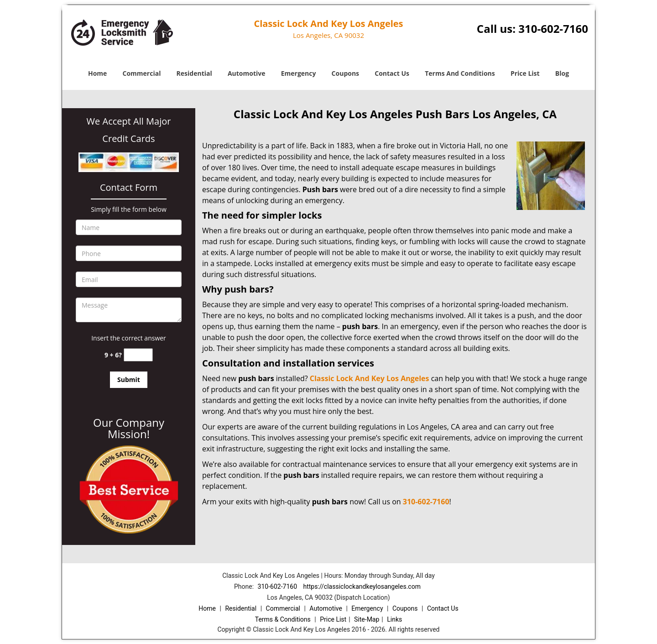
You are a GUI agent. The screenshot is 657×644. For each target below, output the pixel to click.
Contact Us (392, 73)
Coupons (345, 73)
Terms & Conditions (283, 619)
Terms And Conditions (460, 73)
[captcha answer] (138, 355)
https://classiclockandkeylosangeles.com (362, 586)
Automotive (247, 73)
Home (97, 73)
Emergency (299, 73)
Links (394, 619)
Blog (562, 73)
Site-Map (367, 619)
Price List (525, 73)
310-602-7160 (553, 29)
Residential (194, 73)
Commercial (142, 73)
